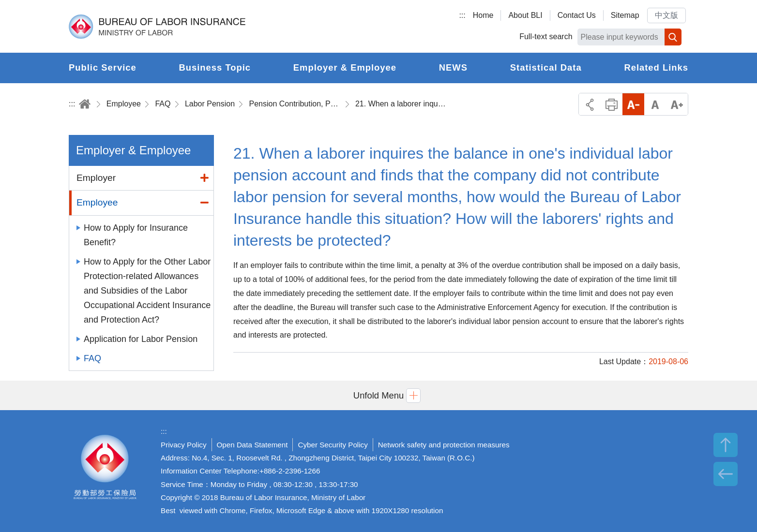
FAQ (163, 104)
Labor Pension (210, 104)
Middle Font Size (655, 104)
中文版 (666, 15)
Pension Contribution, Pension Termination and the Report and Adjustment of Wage (295, 104)
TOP (726, 445)
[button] (378, 395)
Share (590, 104)
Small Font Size (633, 104)
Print (612, 104)
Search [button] (673, 37)
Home (483, 15)
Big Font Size (677, 104)
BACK (726, 474)
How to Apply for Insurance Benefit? (136, 235)
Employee (124, 104)
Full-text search (546, 37)
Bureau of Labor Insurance (157, 27)
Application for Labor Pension (141, 339)
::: (462, 15)
